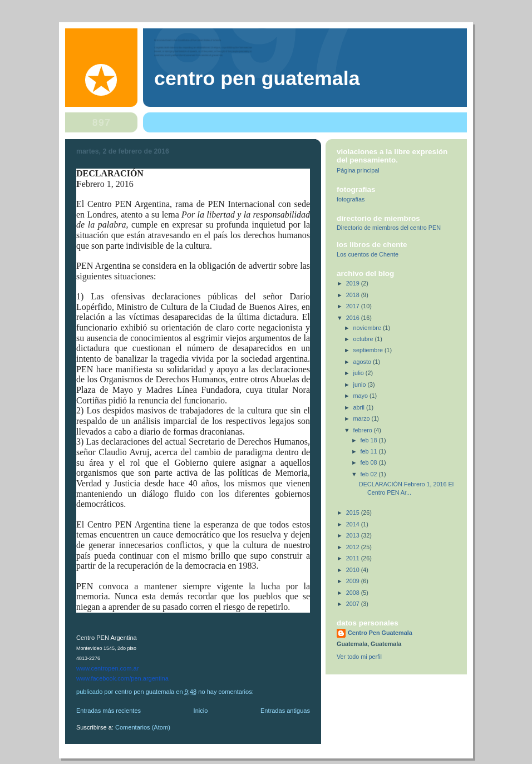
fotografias (351, 199)
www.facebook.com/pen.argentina (122, 678)
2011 (354, 558)
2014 (354, 524)
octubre (364, 339)
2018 (354, 295)
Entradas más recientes (109, 711)
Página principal (358, 170)
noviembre (368, 328)
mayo (361, 396)
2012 (354, 547)
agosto (363, 362)
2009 (354, 581)
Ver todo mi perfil (359, 657)
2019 (354, 283)
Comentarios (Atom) (143, 727)
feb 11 (370, 451)
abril (360, 407)
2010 (354, 570)
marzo (363, 418)
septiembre (369, 350)
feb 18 (370, 440)
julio (359, 373)
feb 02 (370, 474)
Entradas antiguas (285, 711)
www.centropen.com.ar (107, 668)
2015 (354, 512)
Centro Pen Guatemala (257, 78)
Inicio (201, 711)
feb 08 (370, 462)
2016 (354, 318)
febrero (364, 430)
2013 (354, 535)
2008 (354, 593)
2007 (354, 604)
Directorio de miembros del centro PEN (389, 228)
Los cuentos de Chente (368, 254)
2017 (354, 306)
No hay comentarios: (227, 692)
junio (361, 385)
